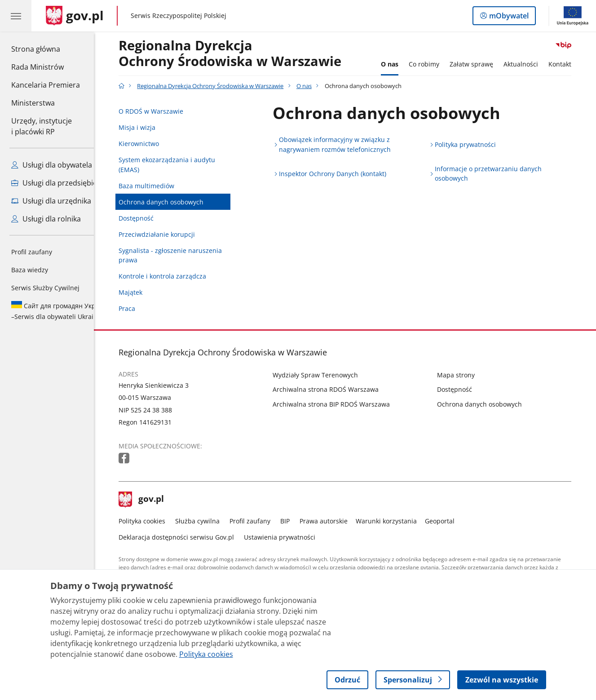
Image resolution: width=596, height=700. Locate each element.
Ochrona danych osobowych (174, 202)
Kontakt (573, 64)
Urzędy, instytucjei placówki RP (42, 126)
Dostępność (149, 218)
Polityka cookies (155, 521)
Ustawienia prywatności (293, 537)
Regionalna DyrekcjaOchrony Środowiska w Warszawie (243, 54)
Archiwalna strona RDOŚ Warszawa (339, 389)
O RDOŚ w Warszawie (164, 111)
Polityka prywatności (478, 144)
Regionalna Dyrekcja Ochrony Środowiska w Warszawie (224, 86)
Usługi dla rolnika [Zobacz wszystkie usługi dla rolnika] (46, 219)
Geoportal (453, 521)
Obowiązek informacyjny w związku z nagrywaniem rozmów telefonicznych (348, 144)
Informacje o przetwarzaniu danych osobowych (501, 174)
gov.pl (155, 500)
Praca (140, 308)
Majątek (143, 292)
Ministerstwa (33, 103)
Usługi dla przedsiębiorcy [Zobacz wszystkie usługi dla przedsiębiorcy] (60, 183)
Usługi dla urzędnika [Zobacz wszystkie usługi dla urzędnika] (51, 201)
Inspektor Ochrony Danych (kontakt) (346, 174)
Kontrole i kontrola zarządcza (175, 276)
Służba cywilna (210, 521)
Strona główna (46, 49)
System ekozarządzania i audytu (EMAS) (180, 165)
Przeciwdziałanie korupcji (170, 234)
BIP (298, 521)
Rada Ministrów (38, 67)
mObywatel (508, 18)
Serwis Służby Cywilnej (45, 288)
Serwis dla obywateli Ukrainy (60, 311)
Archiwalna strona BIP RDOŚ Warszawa (344, 404)
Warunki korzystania (399, 521)
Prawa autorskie (337, 521)
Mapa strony (469, 375)
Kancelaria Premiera (46, 85)
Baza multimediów (159, 186)
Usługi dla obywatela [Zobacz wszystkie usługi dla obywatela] (52, 165)
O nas (403, 64)
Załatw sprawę (485, 64)
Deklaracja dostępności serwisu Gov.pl (189, 537)
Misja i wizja (150, 127)
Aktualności (534, 64)
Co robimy (437, 64)
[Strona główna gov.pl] (75, 16)
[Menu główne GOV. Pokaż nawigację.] (16, 16)
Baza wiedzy (30, 270)
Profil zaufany (32, 252)
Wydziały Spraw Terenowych (328, 375)
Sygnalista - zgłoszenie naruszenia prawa (183, 255)
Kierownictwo (152, 144)
